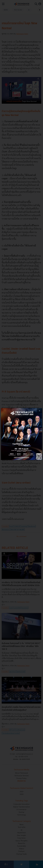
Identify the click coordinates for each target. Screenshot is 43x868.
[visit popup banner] (21, 434)
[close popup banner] (40, 411)
